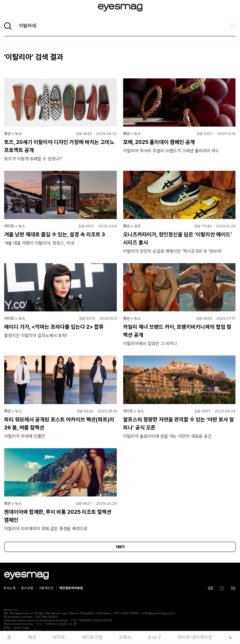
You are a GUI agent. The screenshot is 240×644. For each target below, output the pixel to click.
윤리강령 (27, 588)
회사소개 (10, 588)
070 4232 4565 (126, 613)
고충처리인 (46, 588)
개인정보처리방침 (71, 588)
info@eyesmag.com (159, 613)
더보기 (120, 547)
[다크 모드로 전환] (231, 637)
